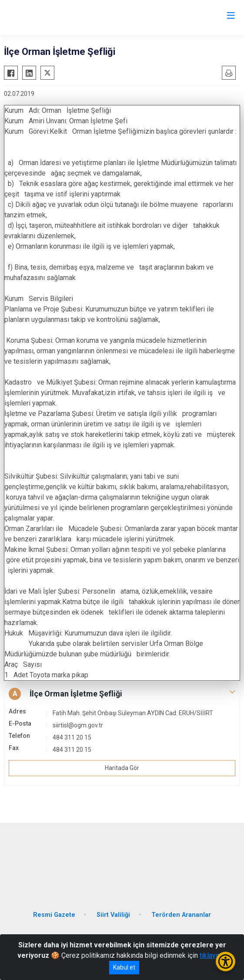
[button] (122, 694)
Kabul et (124, 967)
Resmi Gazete (54, 915)
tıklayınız (213, 955)
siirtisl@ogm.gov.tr (78, 725)
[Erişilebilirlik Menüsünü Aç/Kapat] (226, 961)
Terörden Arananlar (181, 915)
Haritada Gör (122, 768)
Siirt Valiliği (113, 915)
